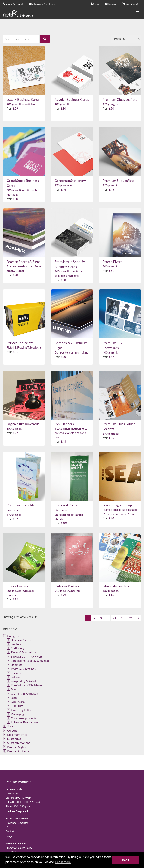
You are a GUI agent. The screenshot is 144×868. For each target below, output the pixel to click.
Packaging (15, 714)
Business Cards (19, 640)
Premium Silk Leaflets (118, 181)
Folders (13, 677)
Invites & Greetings (21, 669)
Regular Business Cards (72, 99)
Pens (12, 689)
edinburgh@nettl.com (42, 4)
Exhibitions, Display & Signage (28, 660)
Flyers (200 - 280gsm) (18, 806)
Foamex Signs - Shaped (119, 505)
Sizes (8, 726)
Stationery (15, 648)
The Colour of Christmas (24, 685)
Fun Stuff (15, 706)
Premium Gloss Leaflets (120, 99)
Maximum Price (15, 734)
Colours (10, 730)
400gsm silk (62, 104)
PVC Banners (64, 424)
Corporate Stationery (70, 181)
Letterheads (12, 793)
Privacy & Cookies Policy (19, 848)
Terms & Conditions (16, 844)
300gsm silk (110, 266)
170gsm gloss (111, 104)
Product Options (16, 751)
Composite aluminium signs (71, 352)
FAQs (9, 827)
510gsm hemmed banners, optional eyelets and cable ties (71, 433)
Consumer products (22, 718)
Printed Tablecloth (20, 343)
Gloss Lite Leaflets (116, 586)
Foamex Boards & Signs (23, 262)
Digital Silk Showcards (23, 424)
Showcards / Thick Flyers (25, 656)
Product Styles (14, 747)
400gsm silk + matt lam (21, 104)
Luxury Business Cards (23, 99)
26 (131, 618)
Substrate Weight (16, 743)
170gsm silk (110, 185)
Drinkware (16, 702)
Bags (12, 697)
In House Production (22, 722)
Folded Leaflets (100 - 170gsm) (23, 802)
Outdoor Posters (67, 586)
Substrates (12, 739)
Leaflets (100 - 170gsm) (19, 798)
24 (115, 618)
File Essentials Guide (17, 818)
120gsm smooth (64, 185)
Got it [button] (125, 860)
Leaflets (14, 644)
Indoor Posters (17, 586)
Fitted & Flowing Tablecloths (24, 347)
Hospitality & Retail (21, 681)
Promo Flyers (112, 262)
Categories (12, 636)
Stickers (14, 673)
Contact (10, 831)
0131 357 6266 (15, 4)
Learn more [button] (63, 862)
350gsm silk (14, 428)
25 (123, 618)
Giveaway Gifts (19, 710)
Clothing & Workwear (23, 693)
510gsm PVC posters (68, 591)
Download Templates (17, 823)
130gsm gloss (111, 591)
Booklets (14, 665)
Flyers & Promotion (21, 652)
